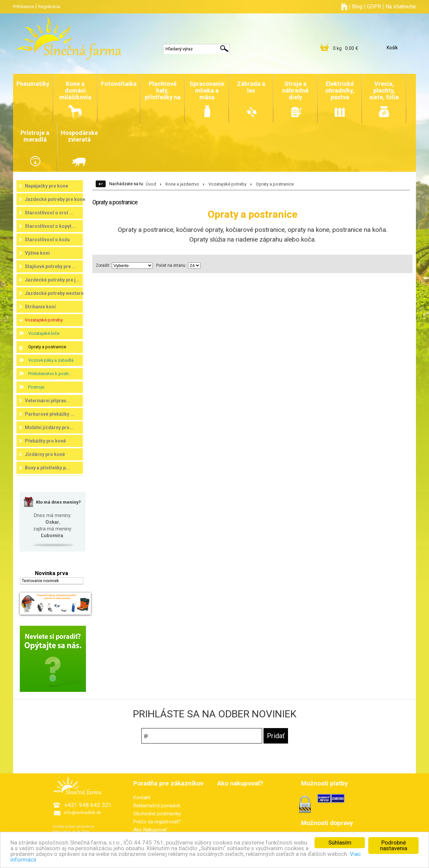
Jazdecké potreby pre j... (52, 280)
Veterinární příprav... (47, 401)
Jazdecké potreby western (54, 293)
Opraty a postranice (47, 347)
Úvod (151, 184)
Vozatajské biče (44, 333)
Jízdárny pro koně (45, 454)
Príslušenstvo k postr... (50, 374)
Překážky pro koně (45, 441)
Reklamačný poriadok (157, 806)
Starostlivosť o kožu (47, 240)
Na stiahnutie (401, 7)
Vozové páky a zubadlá (51, 360)
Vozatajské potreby (44, 320)
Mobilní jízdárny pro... (49, 427)
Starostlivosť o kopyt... (50, 226)
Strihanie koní (40, 307)
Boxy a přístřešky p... (47, 468)
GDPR (374, 7)
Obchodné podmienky (157, 814)
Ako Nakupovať (150, 830)
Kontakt (142, 798)
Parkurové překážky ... (50, 414)
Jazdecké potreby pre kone (55, 199)
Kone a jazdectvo (182, 184)
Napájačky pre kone (46, 186)
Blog (357, 7)
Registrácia (49, 7)
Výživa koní (37, 253)
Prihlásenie (23, 7)
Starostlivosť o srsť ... (49, 213)
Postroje (36, 387)
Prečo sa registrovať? (157, 822)
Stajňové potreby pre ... (50, 266)
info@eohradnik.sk (83, 812)
